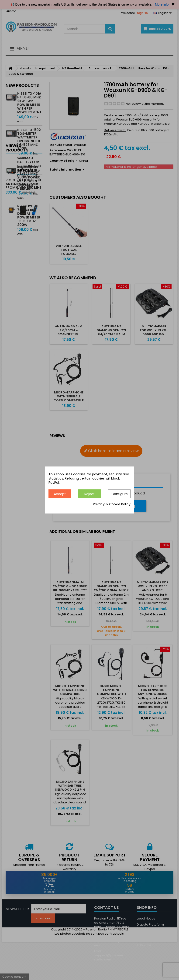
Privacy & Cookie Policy (112, 504)
